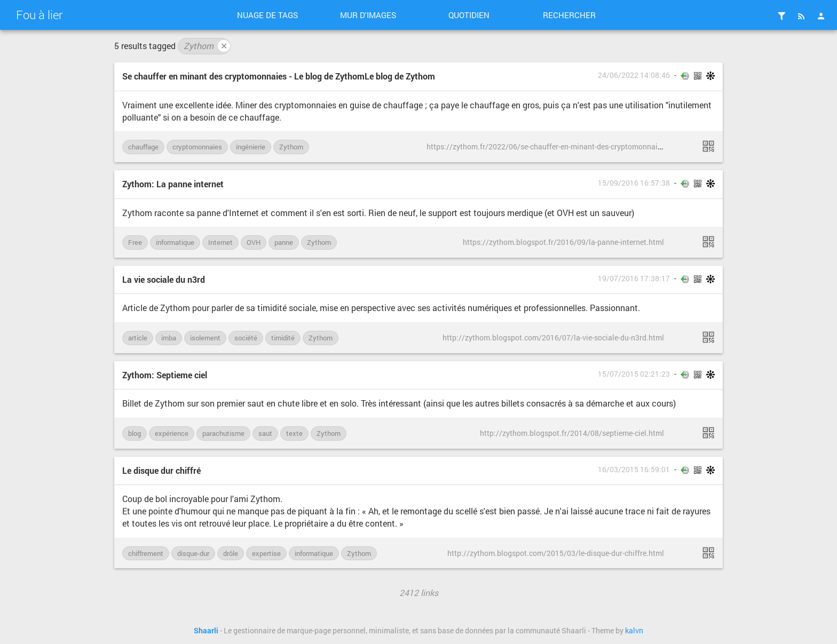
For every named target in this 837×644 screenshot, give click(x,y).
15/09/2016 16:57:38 (634, 183)
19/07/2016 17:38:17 (634, 279)
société (246, 338)
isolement (205, 338)
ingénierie (251, 147)
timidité (283, 338)
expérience (172, 433)
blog (135, 433)
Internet (220, 242)
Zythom (207, 46)
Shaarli (206, 631)
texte (294, 433)
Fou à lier (39, 15)
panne (284, 242)
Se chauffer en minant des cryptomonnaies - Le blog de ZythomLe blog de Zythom (279, 76)
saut (265, 433)
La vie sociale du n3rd (164, 279)
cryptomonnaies (197, 147)
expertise (266, 553)
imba (169, 338)
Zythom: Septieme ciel (165, 375)
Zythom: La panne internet (173, 184)
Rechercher (569, 15)
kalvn (634, 631)
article (138, 338)
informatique (175, 242)
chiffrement (146, 553)
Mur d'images (368, 15)
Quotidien (469, 15)
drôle (231, 553)
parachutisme (223, 433)
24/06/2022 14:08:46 (634, 75)
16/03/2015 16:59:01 (634, 470)
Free (135, 242)
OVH (254, 242)
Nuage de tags (267, 15)
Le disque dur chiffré (161, 470)
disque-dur (193, 553)
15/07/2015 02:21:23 (634, 374)
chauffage (143, 147)
